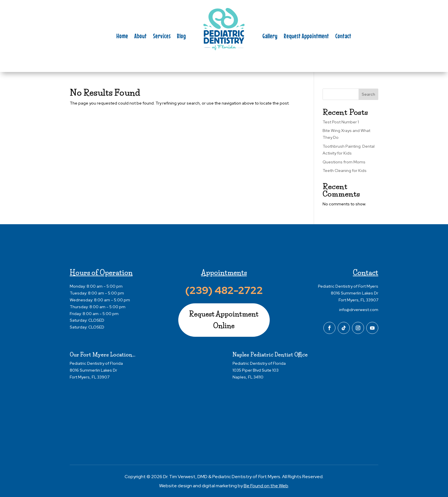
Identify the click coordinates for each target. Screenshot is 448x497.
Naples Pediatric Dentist (263, 355)
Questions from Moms (344, 162)
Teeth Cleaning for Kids (345, 171)
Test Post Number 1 (341, 122)
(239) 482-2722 (224, 290)
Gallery (270, 37)
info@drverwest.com (359, 310)
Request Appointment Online (224, 320)
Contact (343, 37)
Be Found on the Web (266, 486)
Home (122, 37)
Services (162, 37)
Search (368, 94)
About (140, 37)
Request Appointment (306, 37)
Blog (181, 37)
